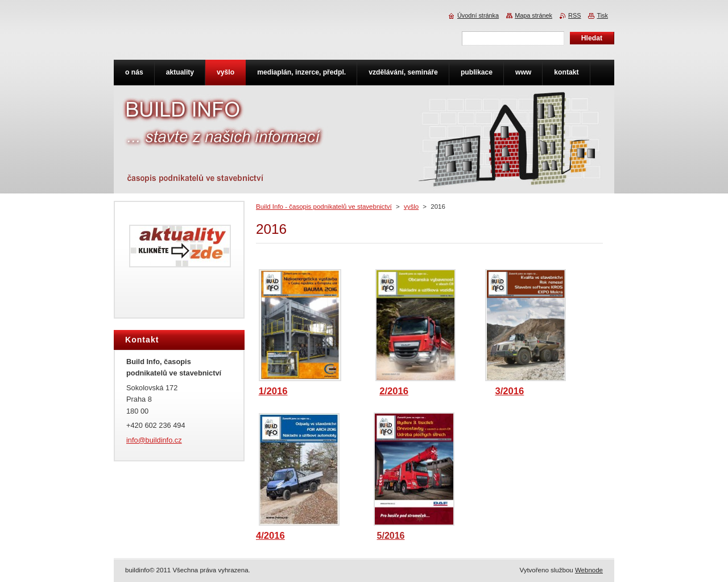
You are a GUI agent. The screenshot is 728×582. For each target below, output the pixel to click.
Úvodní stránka (478, 15)
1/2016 (273, 391)
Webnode (589, 570)
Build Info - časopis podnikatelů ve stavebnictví (324, 207)
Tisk (602, 15)
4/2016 (270, 536)
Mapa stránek (533, 15)
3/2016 (509, 391)
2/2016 (394, 391)
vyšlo (411, 207)
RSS (574, 15)
